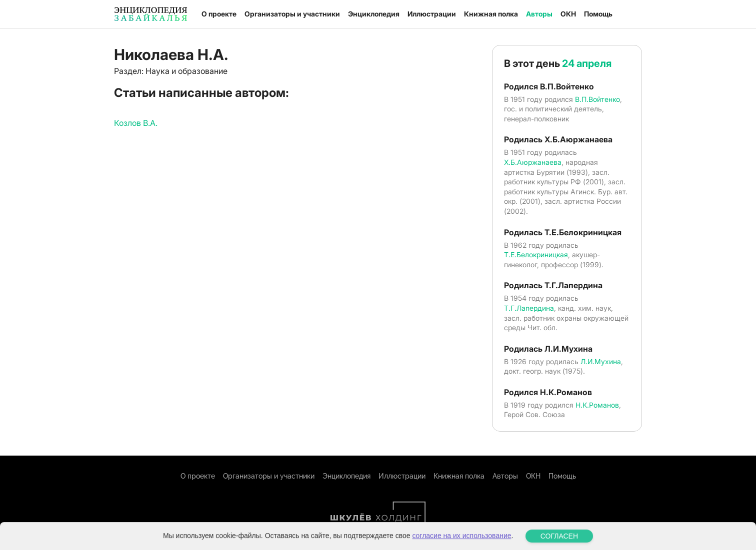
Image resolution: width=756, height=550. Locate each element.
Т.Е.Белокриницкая (536, 255)
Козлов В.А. (136, 123)
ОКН (568, 14)
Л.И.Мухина (601, 361)
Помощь (598, 14)
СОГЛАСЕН (559, 543)
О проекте (219, 14)
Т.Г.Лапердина (529, 308)
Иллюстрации (432, 14)
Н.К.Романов (597, 405)
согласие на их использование (461, 542)
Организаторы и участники (292, 14)
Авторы (539, 14)
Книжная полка (491, 14)
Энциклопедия (374, 14)
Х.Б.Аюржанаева (533, 162)
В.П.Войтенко (597, 99)
